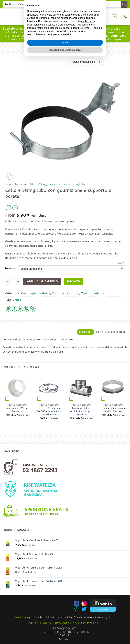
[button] (33, 17)
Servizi (64, 639)
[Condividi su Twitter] (21, 309)
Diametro (10, 268)
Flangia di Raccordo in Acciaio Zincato (113, 410)
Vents (17, 300)
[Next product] (8, 208)
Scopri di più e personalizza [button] (65, 344)
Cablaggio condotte (49, 184)
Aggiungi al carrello (42, 281)
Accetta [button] (65, 336)
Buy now (74, 281)
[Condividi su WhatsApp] (8, 309)
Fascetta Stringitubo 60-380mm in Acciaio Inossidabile (49, 411)
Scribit (112, 617)
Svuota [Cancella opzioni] (121, 263)
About (64, 635)
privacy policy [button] (52, 308)
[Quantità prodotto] (13, 281)
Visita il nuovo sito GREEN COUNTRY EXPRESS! (65, 623)
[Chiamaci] (125, 17)
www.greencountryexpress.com (65, 37)
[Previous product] (15, 208)
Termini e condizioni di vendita (64, 632)
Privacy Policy (64, 628)
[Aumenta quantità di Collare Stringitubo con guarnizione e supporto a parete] (18, 281)
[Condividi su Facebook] (14, 309)
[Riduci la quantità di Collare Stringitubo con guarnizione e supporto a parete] (7, 281)
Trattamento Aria (25, 184)
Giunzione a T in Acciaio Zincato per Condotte (81, 411)
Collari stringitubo (74, 184)
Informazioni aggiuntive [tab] (111, 332)
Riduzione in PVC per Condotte (17, 410)
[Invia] (124, 4)
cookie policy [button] (88, 315)
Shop (8, 184)
